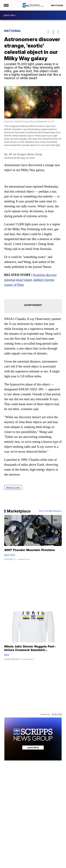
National (13, 31)
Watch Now (57, 5)
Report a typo (13, 487)
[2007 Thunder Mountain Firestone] (33, 539)
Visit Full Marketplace (50, 511)
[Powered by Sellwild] (57, 714)
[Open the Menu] (6, 5)
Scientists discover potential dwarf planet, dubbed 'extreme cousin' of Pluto (30, 280)
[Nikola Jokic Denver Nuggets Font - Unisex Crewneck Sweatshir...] (33, 638)
